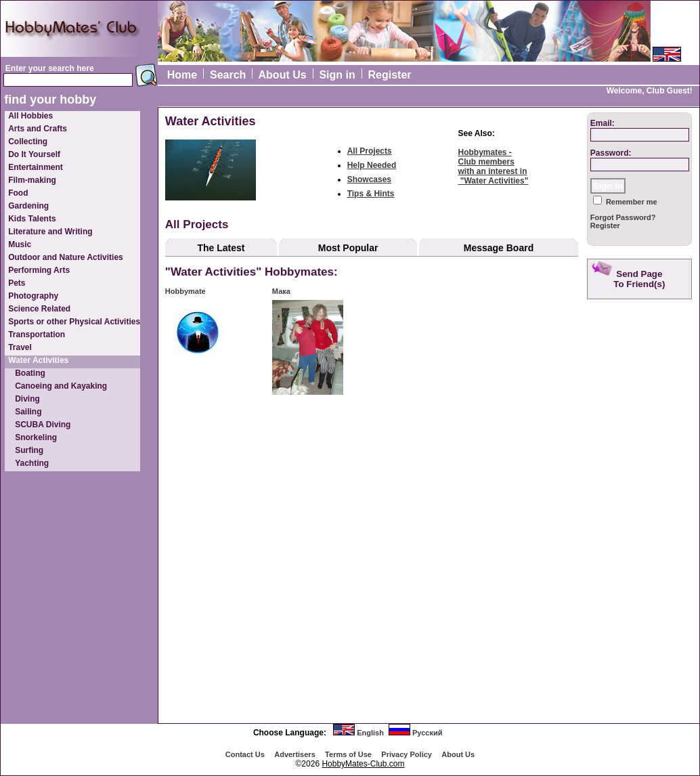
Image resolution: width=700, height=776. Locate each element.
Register (390, 75)
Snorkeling (36, 437)
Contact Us (245, 754)
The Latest (221, 248)
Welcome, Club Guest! (650, 91)
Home (182, 75)
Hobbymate (185, 291)
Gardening (28, 206)
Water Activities (38, 360)
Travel (20, 347)
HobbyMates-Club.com (363, 764)
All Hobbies (30, 116)
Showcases (369, 179)
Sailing (28, 412)
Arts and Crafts (38, 129)
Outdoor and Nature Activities (66, 257)
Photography (33, 296)
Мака (281, 291)
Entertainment (36, 167)
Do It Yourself (34, 154)
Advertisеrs (295, 754)
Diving (27, 399)
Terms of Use (348, 754)
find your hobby (50, 100)
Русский (427, 733)
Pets (17, 283)
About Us (283, 75)
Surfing (29, 450)
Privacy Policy (407, 754)
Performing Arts (39, 270)
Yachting (32, 463)
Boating (30, 373)
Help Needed (372, 165)
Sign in (337, 75)
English (370, 733)
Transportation (37, 335)
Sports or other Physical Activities (74, 322)
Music (20, 244)
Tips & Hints (371, 194)
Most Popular (348, 248)
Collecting (28, 142)
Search (228, 75)
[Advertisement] (641, 518)
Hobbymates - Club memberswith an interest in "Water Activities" (493, 167)
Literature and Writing (50, 232)
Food (18, 193)
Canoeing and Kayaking (61, 386)
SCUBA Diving (43, 425)
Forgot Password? (623, 217)
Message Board (499, 248)
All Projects (370, 151)
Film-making (32, 180)
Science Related (39, 309)
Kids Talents (32, 219)
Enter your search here (50, 68)
